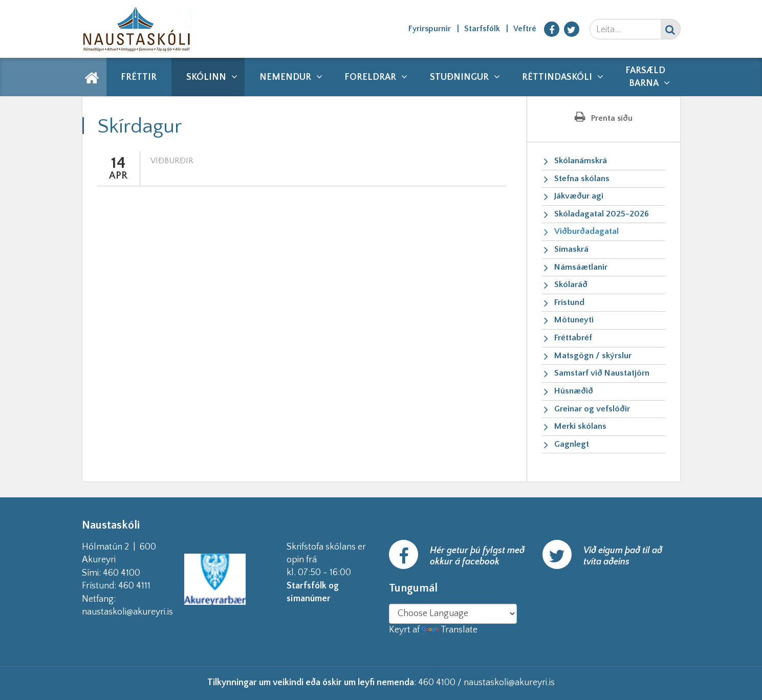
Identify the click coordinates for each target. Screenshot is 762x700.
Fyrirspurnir (430, 29)
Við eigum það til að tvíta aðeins (623, 556)
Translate (450, 630)
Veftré (525, 29)
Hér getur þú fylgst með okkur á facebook (477, 556)
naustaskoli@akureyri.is (144, 612)
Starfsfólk (482, 29)
